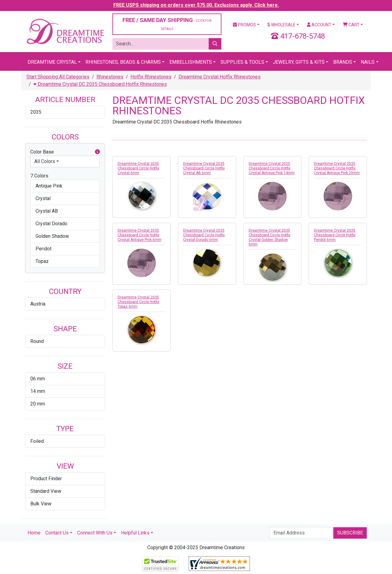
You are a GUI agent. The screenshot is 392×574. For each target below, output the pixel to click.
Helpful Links (135, 533)
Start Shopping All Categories (58, 77)
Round (37, 341)
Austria (38, 304)
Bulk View (41, 504)
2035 (36, 112)
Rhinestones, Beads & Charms (123, 62)
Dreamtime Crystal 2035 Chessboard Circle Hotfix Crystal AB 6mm (204, 168)
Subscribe (350, 533)
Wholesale (281, 25)
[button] (97, 152)
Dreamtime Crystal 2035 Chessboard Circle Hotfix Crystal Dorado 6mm (204, 235)
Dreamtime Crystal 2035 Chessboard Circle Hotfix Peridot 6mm (335, 235)
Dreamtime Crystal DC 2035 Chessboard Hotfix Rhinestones (100, 84)
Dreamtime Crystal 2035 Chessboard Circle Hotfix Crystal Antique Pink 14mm (272, 168)
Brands (343, 62)
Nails (368, 62)
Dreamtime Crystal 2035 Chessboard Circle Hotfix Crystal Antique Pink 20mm (337, 168)
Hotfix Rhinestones (151, 77)
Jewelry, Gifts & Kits (299, 62)
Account (319, 25)
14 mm (38, 391)
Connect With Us (95, 533)
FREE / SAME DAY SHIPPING (167, 24)
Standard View (46, 491)
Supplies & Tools (242, 62)
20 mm (38, 404)
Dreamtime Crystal (52, 62)
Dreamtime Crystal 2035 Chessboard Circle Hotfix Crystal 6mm (138, 168)
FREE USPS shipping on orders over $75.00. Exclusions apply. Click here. (196, 5)
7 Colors (39, 176)
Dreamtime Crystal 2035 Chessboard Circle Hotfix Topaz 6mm (138, 302)
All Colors (45, 161)
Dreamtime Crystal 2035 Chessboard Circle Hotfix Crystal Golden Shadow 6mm (269, 237)
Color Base (65, 152)
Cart (351, 25)
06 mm (38, 379)
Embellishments (191, 62)
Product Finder (46, 479)
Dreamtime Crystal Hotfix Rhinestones (220, 77)
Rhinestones (110, 77)
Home (34, 533)
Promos (244, 25)
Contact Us (57, 533)
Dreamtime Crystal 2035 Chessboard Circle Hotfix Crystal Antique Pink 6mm (139, 235)
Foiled (37, 441)
